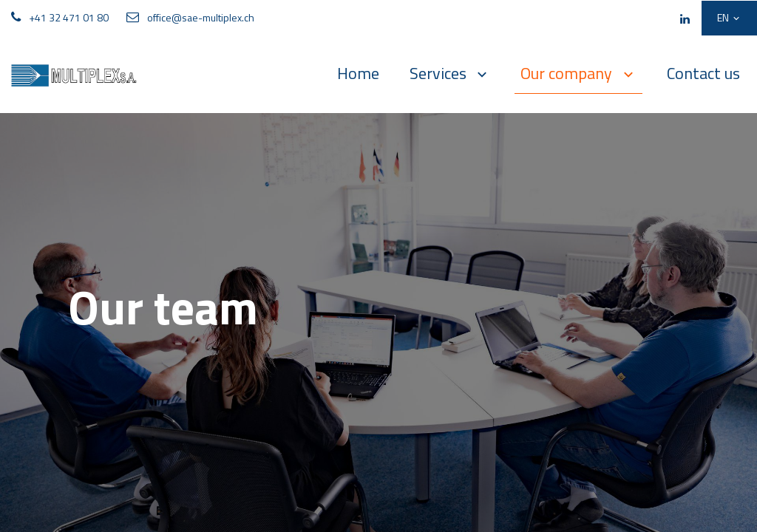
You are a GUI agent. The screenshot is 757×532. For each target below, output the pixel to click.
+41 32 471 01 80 (69, 17)
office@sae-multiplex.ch (201, 17)
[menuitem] (358, 74)
